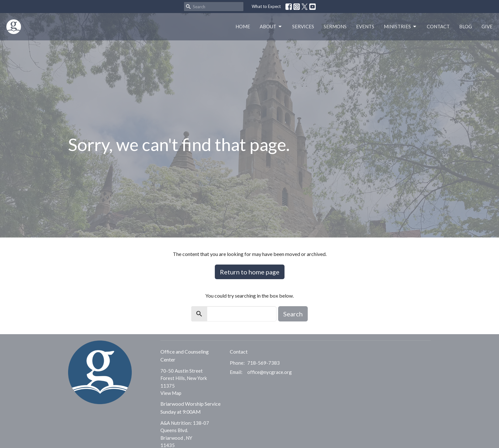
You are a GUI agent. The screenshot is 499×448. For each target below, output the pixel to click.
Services (303, 26)
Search (293, 314)
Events (365, 26)
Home (243, 26)
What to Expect (266, 6)
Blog (466, 26)
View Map (171, 393)
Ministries (401, 27)
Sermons (335, 26)
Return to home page (250, 272)
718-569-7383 (264, 363)
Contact (438, 26)
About (271, 27)
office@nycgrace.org (270, 372)
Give (487, 26)
